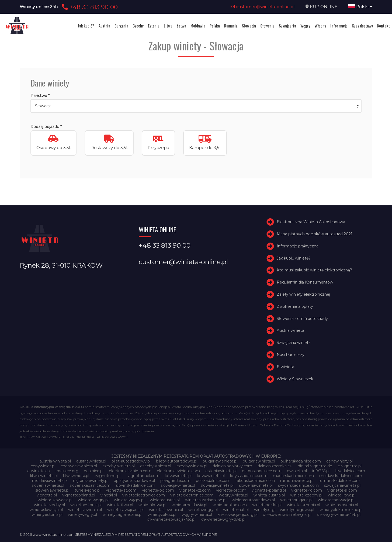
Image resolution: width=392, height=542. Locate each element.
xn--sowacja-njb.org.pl (237, 515)
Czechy (138, 26)
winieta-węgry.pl (129, 500)
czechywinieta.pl (156, 466)
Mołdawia (198, 26)
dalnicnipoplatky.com (232, 466)
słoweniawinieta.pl (52, 490)
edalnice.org (67, 471)
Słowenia (267, 26)
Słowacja (249, 26)
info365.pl (321, 471)
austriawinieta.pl (91, 461)
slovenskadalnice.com (90, 485)
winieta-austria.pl (269, 495)
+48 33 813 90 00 (89, 7)
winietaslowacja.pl (46, 510)
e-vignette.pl (350, 466)
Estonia (154, 26)
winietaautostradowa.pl (253, 500)
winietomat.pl (236, 510)
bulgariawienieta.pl (220, 461)
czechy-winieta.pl (119, 466)
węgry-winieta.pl (197, 515)
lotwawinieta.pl (211, 476)
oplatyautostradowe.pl (134, 481)
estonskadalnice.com (262, 471)
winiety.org (264, 510)
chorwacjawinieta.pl (79, 466)
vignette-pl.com (231, 490)
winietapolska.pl (267, 505)
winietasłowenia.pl (166, 510)
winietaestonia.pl (86, 505)
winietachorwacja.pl (336, 500)
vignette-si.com (342, 490)
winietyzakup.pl (162, 515)
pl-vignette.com (175, 481)
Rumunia (231, 26)
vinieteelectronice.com (192, 495)
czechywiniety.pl (192, 466)
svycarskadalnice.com (298, 485)
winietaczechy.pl (49, 505)
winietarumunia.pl (303, 505)
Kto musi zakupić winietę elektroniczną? (314, 270)
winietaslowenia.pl (85, 510)
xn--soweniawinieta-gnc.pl (287, 515)
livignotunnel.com (143, 476)
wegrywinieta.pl (233, 495)
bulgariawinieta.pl (259, 461)
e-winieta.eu (39, 471)
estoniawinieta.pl (221, 471)
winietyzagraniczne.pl (122, 515)
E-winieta (285, 367)
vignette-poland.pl (269, 490)
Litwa (168, 26)
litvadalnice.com (350, 471)
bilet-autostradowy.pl (131, 461)
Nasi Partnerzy (291, 355)
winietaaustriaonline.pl (206, 500)
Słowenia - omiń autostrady (302, 319)
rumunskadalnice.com (339, 481)
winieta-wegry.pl (93, 500)
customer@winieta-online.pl (263, 7)
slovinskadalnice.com (136, 485)
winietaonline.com (230, 505)
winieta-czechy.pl (306, 495)
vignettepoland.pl (79, 495)
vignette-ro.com (307, 490)
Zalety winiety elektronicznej (303, 294)
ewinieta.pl (297, 471)
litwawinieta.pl (76, 476)
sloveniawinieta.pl (48, 485)
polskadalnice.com (213, 481)
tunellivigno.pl (88, 490)
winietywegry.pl (82, 515)
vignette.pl (47, 495)
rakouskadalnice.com (255, 481)
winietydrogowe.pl (297, 510)
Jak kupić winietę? (294, 258)
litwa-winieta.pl (44, 476)
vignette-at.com (121, 490)
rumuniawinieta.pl (297, 481)
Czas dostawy (362, 26)
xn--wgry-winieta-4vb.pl (339, 515)
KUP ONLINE (324, 7)
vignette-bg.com (158, 490)
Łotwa (181, 26)
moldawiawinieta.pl (50, 481)
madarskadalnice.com (293, 476)
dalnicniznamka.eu (275, 466)
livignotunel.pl (107, 476)
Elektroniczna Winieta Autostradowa (311, 222)
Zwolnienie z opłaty (295, 306)
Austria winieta (290, 330)
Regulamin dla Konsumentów (305, 282)
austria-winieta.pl (55, 461)
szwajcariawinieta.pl (342, 485)
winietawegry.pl (203, 510)
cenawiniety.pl (339, 461)
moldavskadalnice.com (341, 476)
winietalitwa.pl (120, 505)
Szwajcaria (287, 26)
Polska (215, 26)
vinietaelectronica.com (144, 495)
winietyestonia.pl (47, 515)
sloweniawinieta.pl (256, 485)
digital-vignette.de (315, 466)
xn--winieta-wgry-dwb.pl (223, 519)
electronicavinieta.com (130, 471)
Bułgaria (121, 26)
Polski (360, 7)
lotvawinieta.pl (178, 476)
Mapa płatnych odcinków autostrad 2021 (315, 234)
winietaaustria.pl (165, 500)
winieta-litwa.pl (342, 495)
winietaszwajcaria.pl (125, 510)
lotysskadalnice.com (249, 476)
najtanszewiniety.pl (91, 481)
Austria (104, 26)
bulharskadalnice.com (301, 461)
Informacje (339, 26)
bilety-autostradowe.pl (177, 461)
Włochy (320, 26)
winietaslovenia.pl (342, 505)
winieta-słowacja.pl (55, 500)
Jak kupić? (86, 26)
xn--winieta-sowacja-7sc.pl (171, 519)
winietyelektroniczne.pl (341, 510)
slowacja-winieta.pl (178, 485)
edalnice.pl (94, 471)
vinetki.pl (109, 495)
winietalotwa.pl (152, 505)
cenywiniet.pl (43, 466)
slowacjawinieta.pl (217, 485)
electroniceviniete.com (178, 471)
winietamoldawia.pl (189, 505)
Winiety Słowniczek (295, 379)
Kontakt (384, 26)
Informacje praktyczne (298, 246)
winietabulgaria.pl (296, 500)
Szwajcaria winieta (294, 343)
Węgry (305, 26)
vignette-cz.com (195, 490)
